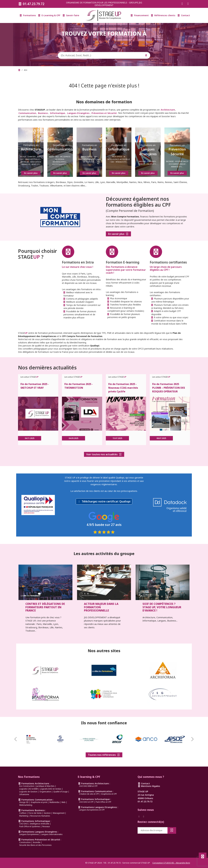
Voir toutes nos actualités (104, 454)
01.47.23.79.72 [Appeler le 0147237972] (31, 4)
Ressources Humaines (40, 816)
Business (43, 113)
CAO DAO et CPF (86, 802)
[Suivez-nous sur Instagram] (188, 4)
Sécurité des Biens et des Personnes (35, 845)
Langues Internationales (52, 834)
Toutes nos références (104, 755)
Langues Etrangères (78, 113)
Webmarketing (26, 805)
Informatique (57, 113)
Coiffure (23, 813)
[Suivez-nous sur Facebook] (182, 4)
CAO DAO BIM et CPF (88, 786)
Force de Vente (35, 813)
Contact (184, 15)
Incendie (37, 842)
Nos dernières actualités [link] (47, 367)
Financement (140, 15)
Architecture (168, 110)
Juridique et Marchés (45, 786)
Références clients (163, 15)
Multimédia (54, 802)
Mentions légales (149, 786)
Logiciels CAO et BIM (29, 789)
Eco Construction (27, 786)
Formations (28, 15)
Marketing (24, 816)
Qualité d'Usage (60, 792)
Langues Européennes (29, 834)
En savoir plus (118, 234)
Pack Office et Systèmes (30, 826)
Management (59, 813)
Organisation (45, 792)
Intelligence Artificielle (40, 824)
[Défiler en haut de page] (203, 856)
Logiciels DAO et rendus (51, 789)
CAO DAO (24, 824)
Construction (25, 842)
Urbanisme (24, 794)
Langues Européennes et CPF (92, 810)
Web (63, 802)
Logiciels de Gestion (28, 792)
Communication (27, 113)
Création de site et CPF (89, 794)
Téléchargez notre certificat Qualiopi (106, 501)
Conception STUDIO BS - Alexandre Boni (171, 863)
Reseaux (46, 826)
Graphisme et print (39, 802)
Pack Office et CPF (103, 802)
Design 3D (24, 802)
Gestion (47, 813)
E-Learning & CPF (49, 15)
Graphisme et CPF (109, 794)
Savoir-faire (71, 15)
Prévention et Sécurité (104, 113)
